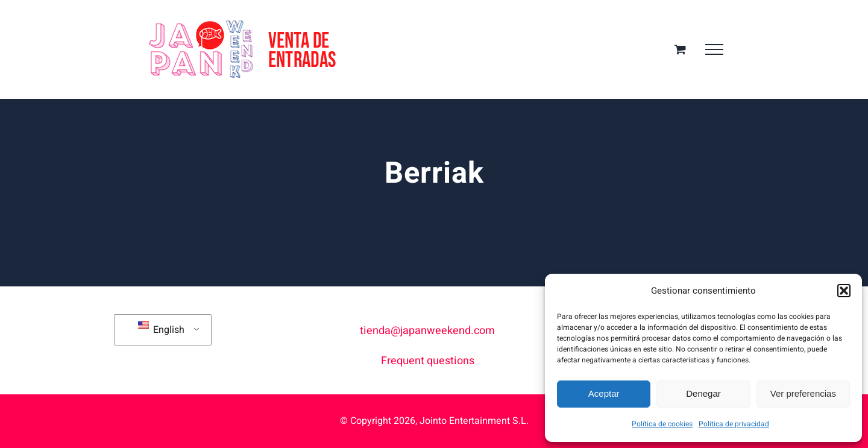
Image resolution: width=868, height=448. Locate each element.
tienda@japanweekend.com (427, 331)
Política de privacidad (734, 424)
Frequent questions (428, 361)
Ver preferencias (803, 393)
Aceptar (604, 393)
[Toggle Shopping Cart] (680, 49)
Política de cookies (662, 424)
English (161, 329)
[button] (844, 291)
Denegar (703, 393)
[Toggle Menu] (714, 49)
